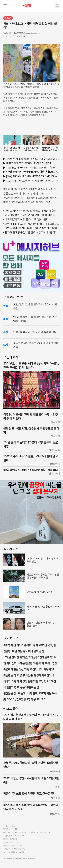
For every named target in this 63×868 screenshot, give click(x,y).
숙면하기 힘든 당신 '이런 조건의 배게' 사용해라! (29, 669)
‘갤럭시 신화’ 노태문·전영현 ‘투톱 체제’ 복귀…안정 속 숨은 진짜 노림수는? (30, 664)
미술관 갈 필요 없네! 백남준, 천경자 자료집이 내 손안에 (31, 676)
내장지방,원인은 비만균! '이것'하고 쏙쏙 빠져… (30, 215)
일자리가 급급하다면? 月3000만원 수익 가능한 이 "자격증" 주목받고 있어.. (31, 189)
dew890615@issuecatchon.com (27, 33)
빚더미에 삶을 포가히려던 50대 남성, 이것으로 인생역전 (32, 224)
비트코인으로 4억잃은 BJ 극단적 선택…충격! (27, 202)
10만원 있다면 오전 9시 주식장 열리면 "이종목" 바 (33, 181)
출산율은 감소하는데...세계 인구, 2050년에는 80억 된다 (30, 694)
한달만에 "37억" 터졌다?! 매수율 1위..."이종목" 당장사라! (31, 198)
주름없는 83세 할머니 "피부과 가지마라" (25, 193)
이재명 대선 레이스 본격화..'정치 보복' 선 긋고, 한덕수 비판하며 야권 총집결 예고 (31, 646)
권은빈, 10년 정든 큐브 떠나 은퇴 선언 (24, 651)
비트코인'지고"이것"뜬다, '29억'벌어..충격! (29, 163)
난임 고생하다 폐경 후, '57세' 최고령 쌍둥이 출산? (31, 211)
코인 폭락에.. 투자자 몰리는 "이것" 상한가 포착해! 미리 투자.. (32, 228)
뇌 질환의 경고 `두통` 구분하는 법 (21, 687)
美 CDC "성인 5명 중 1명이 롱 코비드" (24, 699)
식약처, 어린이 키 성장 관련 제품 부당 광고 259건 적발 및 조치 (31, 682)
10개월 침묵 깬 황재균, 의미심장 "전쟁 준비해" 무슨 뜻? (31, 658)
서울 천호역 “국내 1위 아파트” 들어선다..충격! (31, 168)
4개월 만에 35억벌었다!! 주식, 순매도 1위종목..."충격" (33, 159)
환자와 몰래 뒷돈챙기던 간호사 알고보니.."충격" (30, 232)
